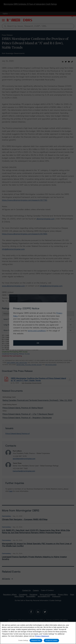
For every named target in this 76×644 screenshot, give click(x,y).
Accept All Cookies (51, 640)
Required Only (36, 640)
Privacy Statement (42, 636)
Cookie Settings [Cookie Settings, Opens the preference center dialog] (23, 640)
